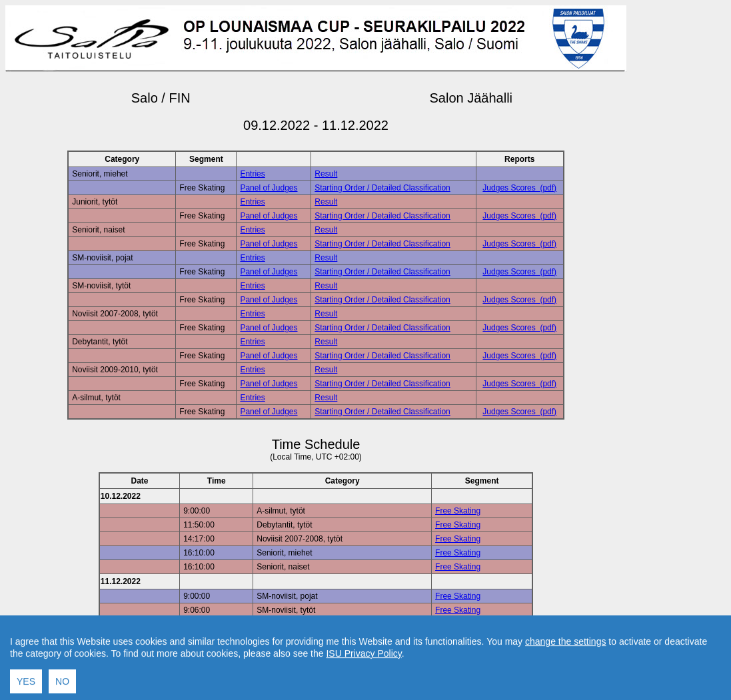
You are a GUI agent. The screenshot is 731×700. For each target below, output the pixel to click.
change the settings (565, 695)
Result (326, 174)
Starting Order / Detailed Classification (382, 188)
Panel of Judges (269, 188)
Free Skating (458, 511)
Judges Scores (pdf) (519, 188)
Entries (252, 174)
